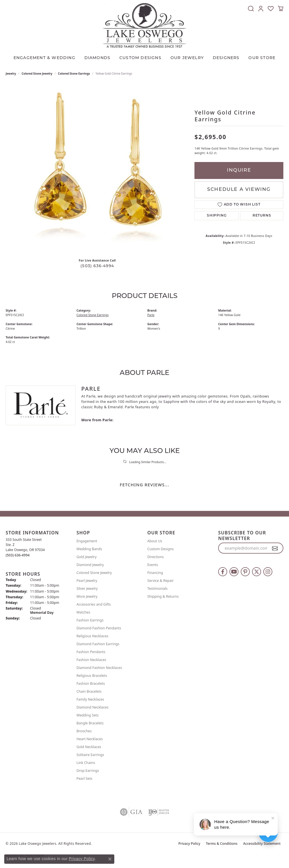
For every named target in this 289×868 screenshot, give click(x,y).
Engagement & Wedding (44, 58)
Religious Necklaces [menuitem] (92, 636)
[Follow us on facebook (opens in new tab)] (223, 572)
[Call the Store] (18, 555)
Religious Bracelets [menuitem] (92, 676)
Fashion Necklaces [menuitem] (91, 660)
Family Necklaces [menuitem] (90, 699)
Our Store (262, 58)
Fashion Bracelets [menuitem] (91, 684)
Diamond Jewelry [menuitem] (90, 565)
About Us (155, 541)
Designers (226, 58)
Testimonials (157, 589)
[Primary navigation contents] (144, 57)
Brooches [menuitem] (84, 731)
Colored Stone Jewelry (37, 74)
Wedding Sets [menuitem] (87, 715)
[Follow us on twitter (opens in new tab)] (257, 572)
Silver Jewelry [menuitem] (87, 589)
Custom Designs (160, 549)
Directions (156, 557)
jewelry (11, 74)
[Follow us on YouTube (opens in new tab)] (234, 572)
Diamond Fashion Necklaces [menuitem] (99, 668)
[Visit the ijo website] (159, 812)
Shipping (217, 216)
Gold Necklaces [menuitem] (89, 747)
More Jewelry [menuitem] (87, 596)
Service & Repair (160, 581)
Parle (151, 315)
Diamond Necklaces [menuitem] (92, 707)
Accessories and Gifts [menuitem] (94, 604)
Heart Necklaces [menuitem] (90, 739)
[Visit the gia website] (131, 812)
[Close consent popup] (110, 859)
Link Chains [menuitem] (86, 763)
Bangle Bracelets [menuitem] (90, 723)
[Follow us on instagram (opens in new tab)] (268, 572)
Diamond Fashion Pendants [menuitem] (99, 628)
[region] (97, 169)
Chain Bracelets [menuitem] (89, 691)
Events (153, 565)
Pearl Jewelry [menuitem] (87, 581)
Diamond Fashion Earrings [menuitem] (98, 644)
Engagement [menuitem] (87, 541)
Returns (262, 216)
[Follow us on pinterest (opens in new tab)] (245, 572)
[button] (251, 8)
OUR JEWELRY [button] (187, 58)
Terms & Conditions (222, 844)
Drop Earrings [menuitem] (88, 771)
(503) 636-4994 (97, 266)
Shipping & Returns (163, 596)
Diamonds (98, 58)
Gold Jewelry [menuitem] (87, 557)
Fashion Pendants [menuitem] (91, 652)
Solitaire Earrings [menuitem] (90, 755)
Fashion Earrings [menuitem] (90, 620)
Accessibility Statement (262, 844)
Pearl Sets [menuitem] (84, 779)
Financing (155, 573)
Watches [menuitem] (83, 612)
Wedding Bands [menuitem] (89, 549)
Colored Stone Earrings (74, 74)
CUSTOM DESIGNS (140, 58)
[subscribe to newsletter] (275, 548)
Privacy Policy (189, 844)
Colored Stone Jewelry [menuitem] (94, 573)
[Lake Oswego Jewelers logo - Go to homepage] (144, 25)
